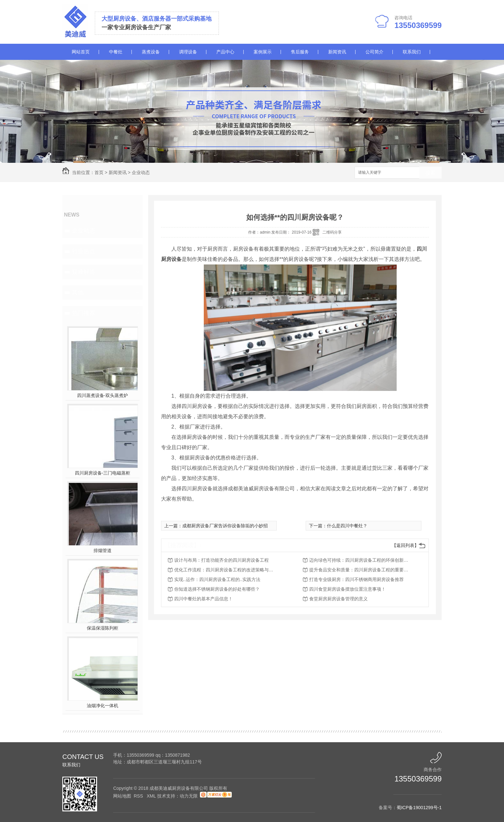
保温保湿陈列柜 (103, 628)
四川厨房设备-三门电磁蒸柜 (103, 473)
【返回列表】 (405, 545)
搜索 (430, 173)
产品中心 (225, 52)
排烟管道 (103, 550)
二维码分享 (332, 232)
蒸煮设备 (151, 52)
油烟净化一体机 (103, 706)
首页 (99, 172)
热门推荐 (84, 313)
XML (152, 796)
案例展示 (263, 52)
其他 (78, 292)
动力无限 (189, 796)
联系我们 (412, 52)
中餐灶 (116, 52)
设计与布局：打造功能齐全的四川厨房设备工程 (221, 560)
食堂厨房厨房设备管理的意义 (338, 599)
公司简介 (374, 52)
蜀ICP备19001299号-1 (419, 808)
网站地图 (122, 796)
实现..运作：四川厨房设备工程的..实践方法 (217, 579)
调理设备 (188, 52)
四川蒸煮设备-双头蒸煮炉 (103, 395)
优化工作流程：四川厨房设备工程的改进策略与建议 (226, 570)
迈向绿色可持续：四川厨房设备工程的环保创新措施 (361, 560)
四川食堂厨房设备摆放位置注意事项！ (347, 589)
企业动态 (141, 172)
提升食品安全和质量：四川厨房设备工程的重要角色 (361, 570)
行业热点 (84, 251)
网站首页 (81, 52)
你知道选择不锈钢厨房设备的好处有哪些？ (217, 589)
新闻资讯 (337, 52)
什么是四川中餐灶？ (347, 526)
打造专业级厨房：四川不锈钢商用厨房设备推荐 (356, 579)
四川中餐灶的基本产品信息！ (203, 599)
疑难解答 (84, 272)
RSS (139, 796)
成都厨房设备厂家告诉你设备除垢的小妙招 (225, 526)
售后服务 (300, 52)
